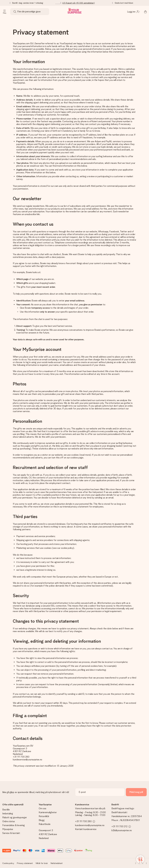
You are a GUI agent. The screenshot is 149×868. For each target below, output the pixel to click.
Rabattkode (45, 824)
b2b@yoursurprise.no (122, 830)
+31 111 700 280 (21, 757)
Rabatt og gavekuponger (15, 817)
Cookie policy (8, 863)
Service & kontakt (11, 833)
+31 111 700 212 (119, 826)
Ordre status (9, 821)
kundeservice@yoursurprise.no (28, 760)
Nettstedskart (57, 863)
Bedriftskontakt (119, 812)
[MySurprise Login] (133, 12)
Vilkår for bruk (42, 863)
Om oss (42, 808)
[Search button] (15, 12)
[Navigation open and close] (5, 12)
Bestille (6, 810)
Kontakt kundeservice (86, 829)
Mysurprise (8, 829)
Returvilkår (44, 816)
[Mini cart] (144, 12)
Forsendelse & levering (14, 825)
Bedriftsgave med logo (123, 808)
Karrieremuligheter (48, 812)
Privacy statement (25, 863)
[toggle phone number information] (94, 822)
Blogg (42, 820)
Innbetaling (8, 814)
